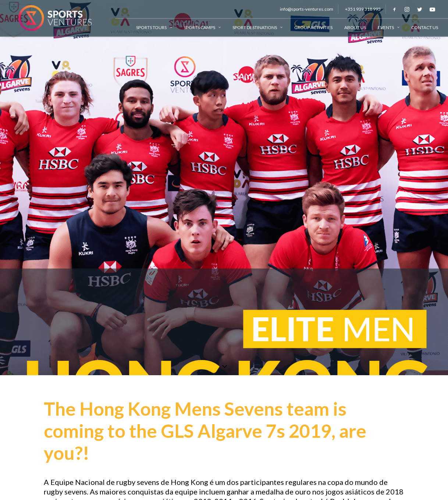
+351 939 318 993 (363, 9)
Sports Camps (202, 27)
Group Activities (313, 27)
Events (389, 27)
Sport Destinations (257, 27)
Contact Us (425, 27)
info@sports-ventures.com (307, 9)
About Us (355, 27)
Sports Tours (154, 27)
